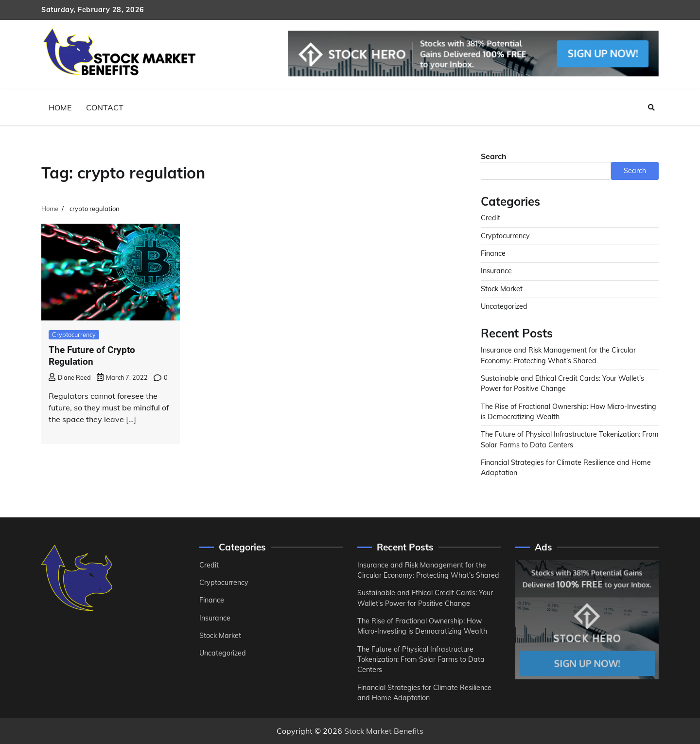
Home (60, 107)
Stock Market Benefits (384, 731)
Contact (105, 107)
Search (494, 156)
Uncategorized (504, 306)
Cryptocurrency (74, 335)
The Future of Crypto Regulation (92, 356)
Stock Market (502, 289)
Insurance (496, 271)
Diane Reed (70, 377)
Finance (493, 253)
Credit (490, 218)
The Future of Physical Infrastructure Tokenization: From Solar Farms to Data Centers (421, 660)
